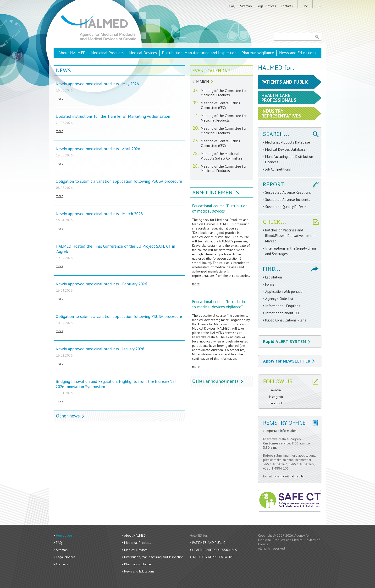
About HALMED (72, 53)
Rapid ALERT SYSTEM (287, 341)
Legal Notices (266, 6)
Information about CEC (283, 313)
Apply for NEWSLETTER (289, 361)
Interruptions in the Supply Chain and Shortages (291, 251)
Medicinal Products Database (288, 142)
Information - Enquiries (283, 306)
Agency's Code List (279, 299)
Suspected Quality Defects (286, 207)
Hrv (305, 6)
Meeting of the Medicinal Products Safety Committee (222, 156)
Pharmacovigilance (258, 53)
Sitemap (246, 6)
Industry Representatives (214, 557)
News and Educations (298, 53)
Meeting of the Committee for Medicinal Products (224, 93)
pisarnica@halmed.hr (289, 476)
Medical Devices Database (285, 149)
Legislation (274, 277)
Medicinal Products (107, 53)
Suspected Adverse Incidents (288, 200)
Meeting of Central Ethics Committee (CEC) (221, 105)
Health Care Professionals (215, 550)
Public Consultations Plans (286, 320)
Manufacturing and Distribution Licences (289, 159)
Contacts (287, 6)
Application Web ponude (284, 291)
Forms (270, 284)
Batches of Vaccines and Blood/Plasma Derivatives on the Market (290, 236)
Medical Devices (143, 53)
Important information (281, 431)
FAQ (232, 6)
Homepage (64, 535)
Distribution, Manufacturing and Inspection (199, 53)
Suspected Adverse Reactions (288, 192)
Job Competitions (278, 169)
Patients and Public (209, 543)
